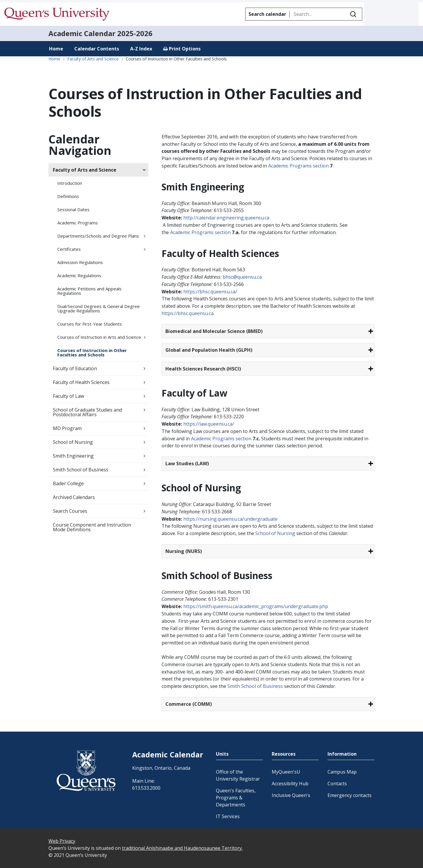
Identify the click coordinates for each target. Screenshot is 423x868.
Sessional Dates (73, 209)
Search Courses (70, 511)
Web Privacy (62, 841)
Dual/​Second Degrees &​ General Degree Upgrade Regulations (99, 308)
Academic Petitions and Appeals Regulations (89, 291)
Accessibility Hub (290, 784)
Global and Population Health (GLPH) (209, 350)
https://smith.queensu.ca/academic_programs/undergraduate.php (256, 606)
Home (56, 49)
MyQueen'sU (286, 772)
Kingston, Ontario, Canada (161, 768)
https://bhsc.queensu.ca (188, 313)
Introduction (70, 183)
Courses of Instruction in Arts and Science (99, 337)
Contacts (337, 784)
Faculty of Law (68, 396)
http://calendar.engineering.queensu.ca (226, 218)
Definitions (68, 196)
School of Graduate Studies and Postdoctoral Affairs (87, 412)
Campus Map (342, 772)
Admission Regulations (80, 262)
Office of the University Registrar (238, 775)
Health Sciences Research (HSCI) (203, 369)
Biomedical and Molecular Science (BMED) (214, 331)
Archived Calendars (74, 497)
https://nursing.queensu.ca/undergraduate (230, 519)
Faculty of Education (75, 368)
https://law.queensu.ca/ (209, 424)
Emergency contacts (350, 795)
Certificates (69, 249)
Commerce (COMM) (189, 704)
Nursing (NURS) (184, 551)
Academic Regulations (79, 275)
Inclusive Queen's (291, 795)
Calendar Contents (97, 49)
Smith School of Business (81, 470)
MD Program (67, 428)
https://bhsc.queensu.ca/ (210, 292)
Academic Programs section (299, 166)
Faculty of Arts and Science (93, 59)
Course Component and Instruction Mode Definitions (92, 527)
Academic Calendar (82, 33)
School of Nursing (73, 442)
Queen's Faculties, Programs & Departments (236, 798)
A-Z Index (141, 49)
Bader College (68, 483)
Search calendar (267, 14)
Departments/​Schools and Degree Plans (98, 236)
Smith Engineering (73, 456)
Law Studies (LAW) (187, 463)
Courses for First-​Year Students (90, 324)
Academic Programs (78, 223)
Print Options (182, 49)
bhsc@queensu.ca (242, 277)
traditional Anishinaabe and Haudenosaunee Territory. (182, 848)
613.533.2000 (146, 788)
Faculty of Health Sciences (81, 382)
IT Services (228, 816)
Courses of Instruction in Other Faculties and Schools (92, 352)
